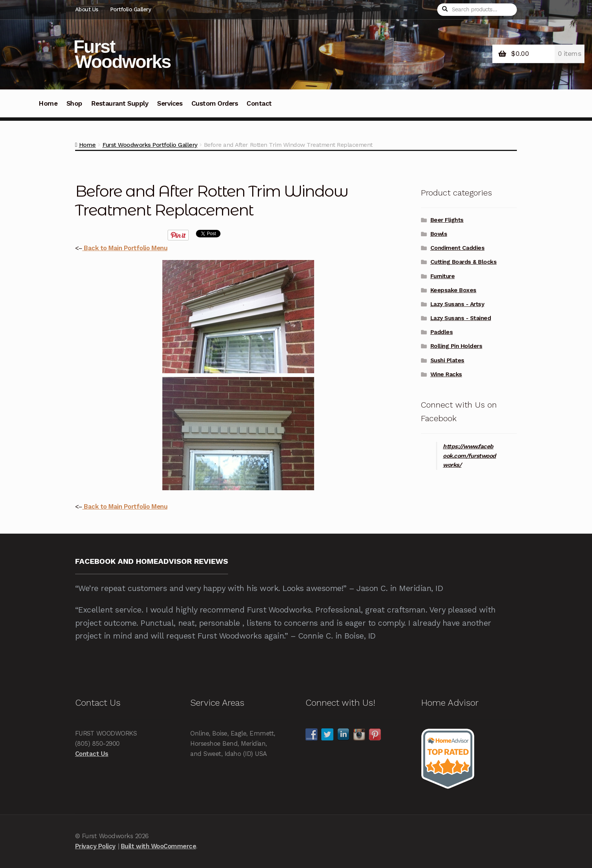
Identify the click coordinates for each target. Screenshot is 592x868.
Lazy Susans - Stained (461, 318)
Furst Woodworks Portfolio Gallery (150, 145)
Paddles (442, 332)
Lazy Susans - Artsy (457, 304)
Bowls (439, 234)
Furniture (443, 276)
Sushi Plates (447, 360)
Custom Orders (215, 103)
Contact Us (92, 754)
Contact (259, 103)
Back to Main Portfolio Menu (125, 248)
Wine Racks (446, 374)
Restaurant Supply (120, 103)
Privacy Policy (95, 846)
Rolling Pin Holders (456, 346)
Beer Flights (447, 220)
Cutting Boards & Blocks (464, 262)
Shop (74, 103)
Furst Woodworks (122, 54)
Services (170, 103)
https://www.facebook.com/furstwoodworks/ (469, 456)
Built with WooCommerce (158, 846)
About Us (87, 9)
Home (48, 103)
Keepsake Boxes (453, 290)
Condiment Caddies (458, 248)
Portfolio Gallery (131, 9)
